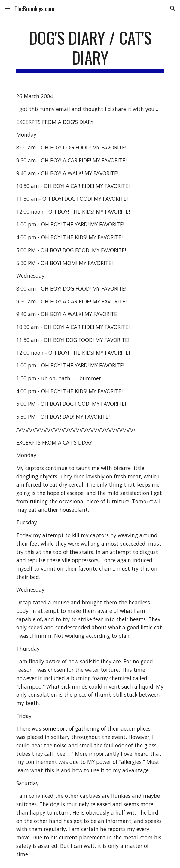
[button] (7, 8)
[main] (90, 50)
